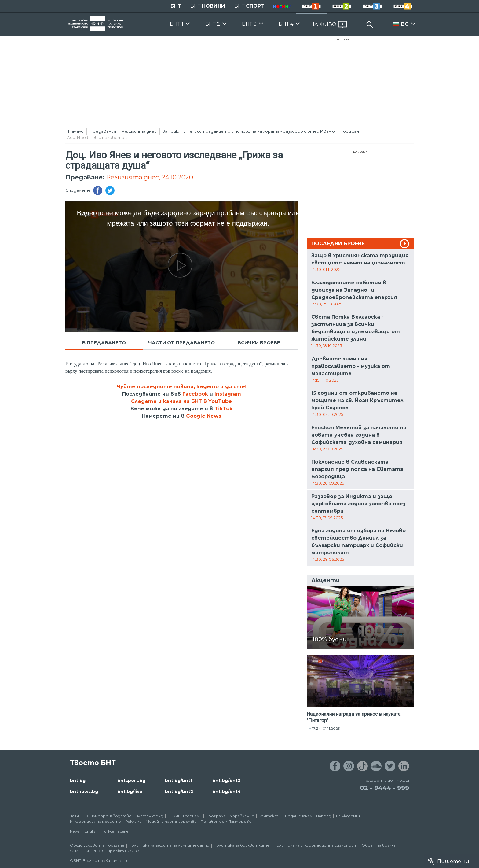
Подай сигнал (298, 816)
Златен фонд (150, 816)
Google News (204, 416)
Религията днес (139, 131)
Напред (324, 816)
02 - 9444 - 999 (384, 788)
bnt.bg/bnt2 (179, 792)
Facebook (195, 394)
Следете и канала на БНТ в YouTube (181, 401)
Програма (216, 816)
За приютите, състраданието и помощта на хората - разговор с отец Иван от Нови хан (261, 131)
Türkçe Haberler (116, 831)
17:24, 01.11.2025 (326, 728)
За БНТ (76, 816)
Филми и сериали (184, 816)
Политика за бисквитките (241, 845)
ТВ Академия (348, 816)
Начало (76, 131)
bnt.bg (78, 781)
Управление (242, 816)
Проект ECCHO (123, 851)
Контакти (270, 816)
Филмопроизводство (109, 816)
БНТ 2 (213, 24)
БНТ (176, 6)
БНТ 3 (249, 24)
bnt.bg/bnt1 (179, 781)
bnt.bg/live (130, 792)
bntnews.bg (84, 792)
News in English (84, 831)
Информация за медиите (95, 821)
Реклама (344, 39)
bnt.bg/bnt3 (226, 781)
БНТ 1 (177, 24)
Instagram (228, 394)
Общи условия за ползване (97, 845)
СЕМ (74, 851)
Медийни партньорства (171, 821)
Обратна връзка (379, 845)
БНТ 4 (286, 24)
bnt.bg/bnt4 (227, 792)
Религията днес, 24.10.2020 (150, 177)
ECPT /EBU (93, 851)
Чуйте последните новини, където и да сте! (182, 387)
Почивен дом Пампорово (226, 821)
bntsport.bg (131, 781)
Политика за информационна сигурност (316, 845)
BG (405, 24)
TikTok (223, 409)
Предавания (103, 131)
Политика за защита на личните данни (169, 845)
